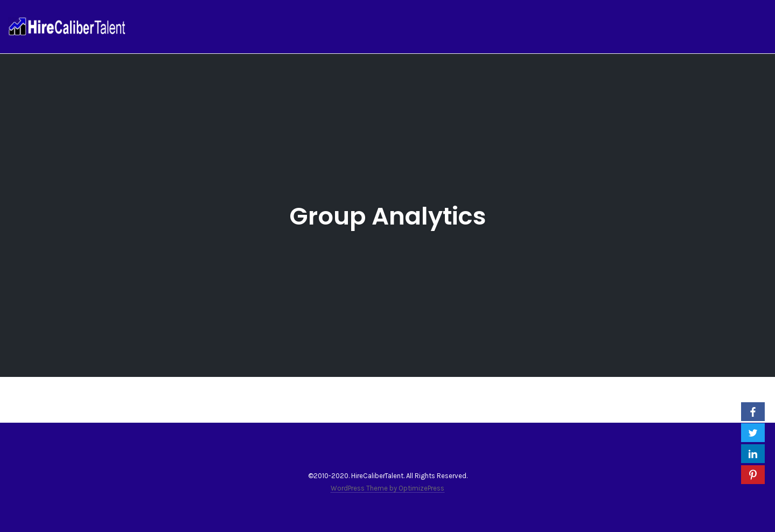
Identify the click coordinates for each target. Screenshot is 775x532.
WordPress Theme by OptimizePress (387, 488)
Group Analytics (388, 216)
